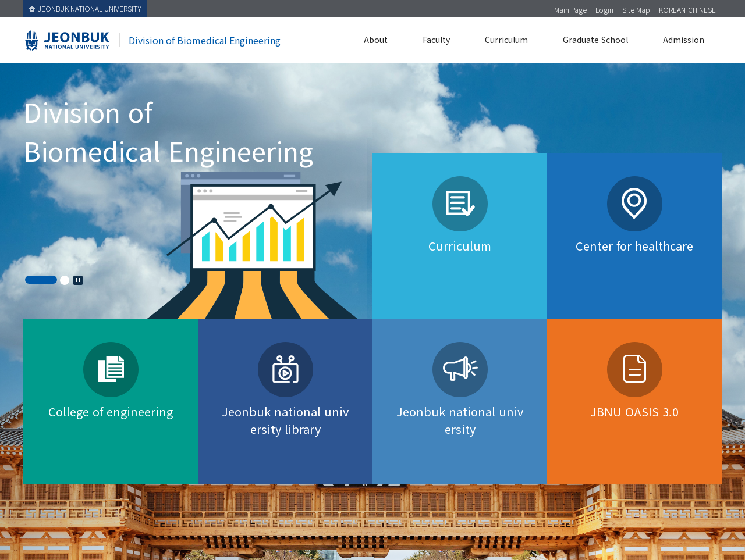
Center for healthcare (634, 246)
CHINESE (702, 10)
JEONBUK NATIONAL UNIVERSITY (85, 8)
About (376, 40)
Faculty (436, 40)
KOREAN (672, 10)
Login (604, 10)
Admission (684, 40)
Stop (78, 280)
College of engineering (111, 411)
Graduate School (595, 40)
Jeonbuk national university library (285, 420)
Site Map (636, 10)
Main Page (570, 10)
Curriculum (506, 40)
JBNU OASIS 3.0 (634, 411)
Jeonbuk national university (460, 420)
